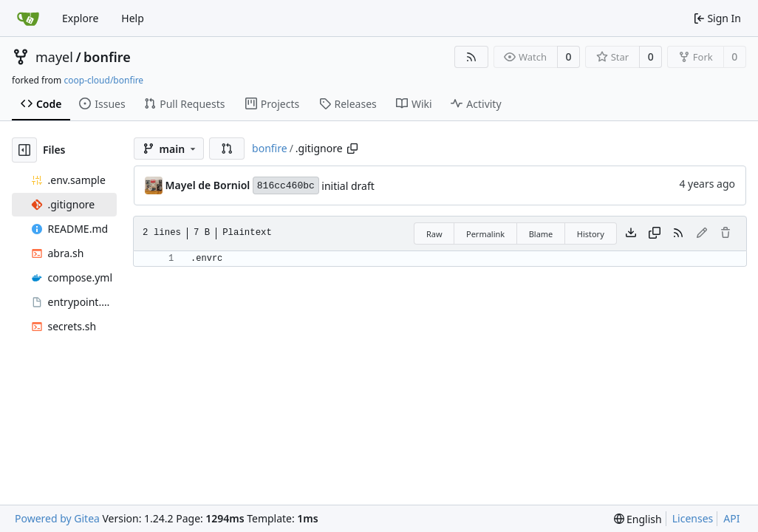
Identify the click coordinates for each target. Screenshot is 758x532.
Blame (541, 234)
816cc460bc (286, 186)
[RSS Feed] (471, 57)
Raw (434, 234)
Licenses (693, 518)
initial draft (348, 186)
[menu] (638, 519)
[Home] (28, 18)
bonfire (107, 57)
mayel (54, 57)
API (731, 518)
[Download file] (631, 233)
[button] (227, 149)
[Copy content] (655, 233)
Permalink (485, 234)
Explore (80, 18)
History (591, 234)
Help (133, 18)
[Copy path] (352, 149)
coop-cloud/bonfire (103, 80)
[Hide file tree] (24, 150)
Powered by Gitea (57, 518)
